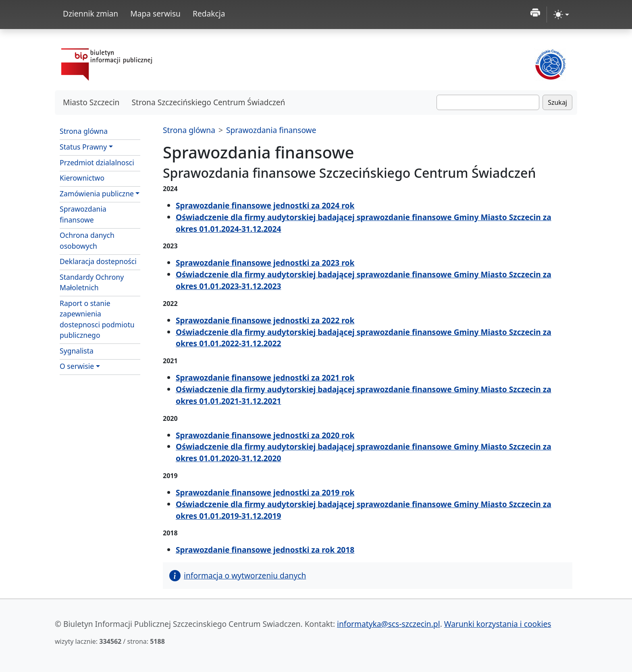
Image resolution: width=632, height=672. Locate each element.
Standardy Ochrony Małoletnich (92, 282)
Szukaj (557, 102)
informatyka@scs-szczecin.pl (389, 624)
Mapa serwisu (155, 14)
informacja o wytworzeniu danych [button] (238, 575)
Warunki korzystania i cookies (498, 624)
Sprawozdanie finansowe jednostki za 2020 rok (265, 435)
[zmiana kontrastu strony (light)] (561, 15)
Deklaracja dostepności (98, 261)
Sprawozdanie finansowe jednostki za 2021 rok (265, 378)
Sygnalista (77, 351)
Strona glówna (84, 131)
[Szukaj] (488, 102)
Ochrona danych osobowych (87, 240)
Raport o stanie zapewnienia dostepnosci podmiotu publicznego (97, 319)
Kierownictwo (82, 178)
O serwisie (77, 366)
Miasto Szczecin (91, 102)
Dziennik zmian (90, 14)
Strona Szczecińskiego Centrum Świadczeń (208, 102)
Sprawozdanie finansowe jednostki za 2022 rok (265, 320)
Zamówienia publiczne (97, 193)
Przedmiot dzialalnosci (97, 162)
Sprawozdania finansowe (83, 214)
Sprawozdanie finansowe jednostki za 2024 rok (265, 205)
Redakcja (209, 14)
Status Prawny (83, 147)
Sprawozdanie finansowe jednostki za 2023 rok (265, 263)
